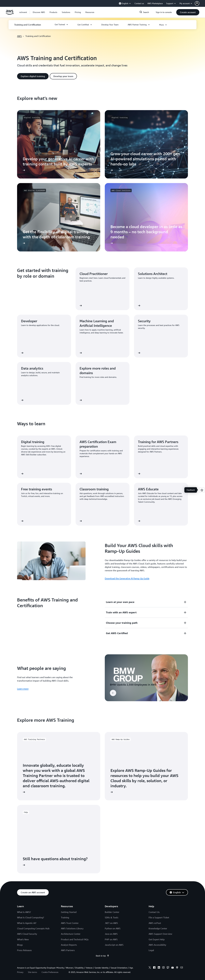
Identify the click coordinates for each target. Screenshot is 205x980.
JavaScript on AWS (114, 945)
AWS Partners (68, 950)
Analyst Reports (69, 945)
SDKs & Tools (112, 917)
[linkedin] (159, 968)
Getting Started (69, 912)
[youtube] (173, 968)
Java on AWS (111, 934)
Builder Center (112, 912)
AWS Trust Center (70, 923)
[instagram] (163, 968)
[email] (182, 968)
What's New (23, 939)
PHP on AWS (111, 939)
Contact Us (154, 912)
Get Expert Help (157, 939)
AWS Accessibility (157, 945)
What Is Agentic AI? (27, 923)
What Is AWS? (24, 912)
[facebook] (154, 968)
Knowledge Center (158, 928)
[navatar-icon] (197, 3)
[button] (200, 3)
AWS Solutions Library (72, 928)
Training (65, 917)
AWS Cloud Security (27, 934)
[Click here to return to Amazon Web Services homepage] (10, 14)
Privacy (20, 972)
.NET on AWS (111, 923)
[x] (150, 968)
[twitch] (168, 968)
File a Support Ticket (159, 917)
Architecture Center (71, 934)
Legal (151, 950)
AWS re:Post (155, 923)
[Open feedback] (202, 490)
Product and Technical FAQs (75, 939)
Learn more (23, 689)
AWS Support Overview (160, 934)
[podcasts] (177, 968)
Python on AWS (113, 928)
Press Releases (24, 950)
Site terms (32, 972)
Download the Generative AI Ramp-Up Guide (127, 578)
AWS (19, 36)
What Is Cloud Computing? (31, 917)
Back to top (102, 956)
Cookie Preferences (50, 972)
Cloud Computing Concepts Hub (33, 928)
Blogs (20, 945)
